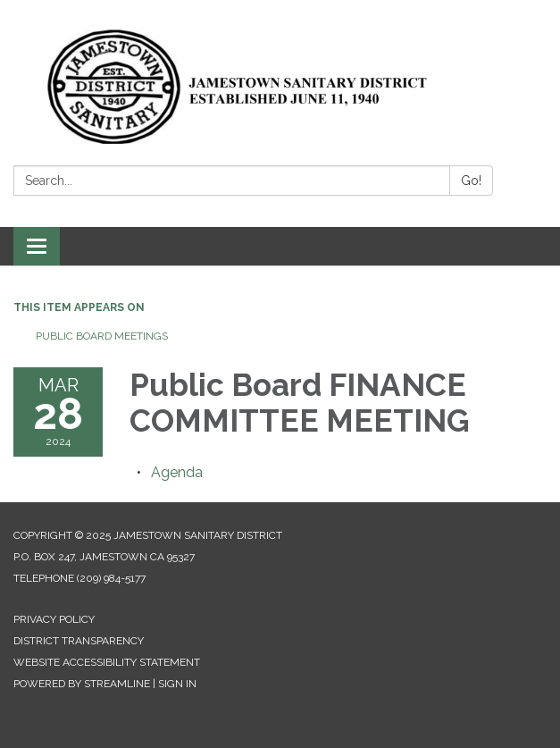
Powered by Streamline (82, 684)
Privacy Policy (54, 619)
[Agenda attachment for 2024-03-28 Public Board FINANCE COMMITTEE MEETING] (177, 472)
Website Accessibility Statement (107, 662)
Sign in (177, 684)
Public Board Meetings (102, 336)
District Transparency (79, 641)
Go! (471, 181)
